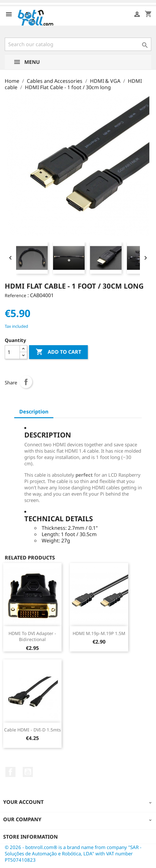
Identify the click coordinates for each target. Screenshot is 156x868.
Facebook (10, 772)
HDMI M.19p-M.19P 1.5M (99, 633)
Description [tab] (34, 412)
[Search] (78, 44)
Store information (30, 837)
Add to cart (58, 352)
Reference (15, 295)
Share (26, 382)
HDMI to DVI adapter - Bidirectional (32, 636)
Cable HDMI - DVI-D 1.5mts (33, 730)
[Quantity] (12, 352)
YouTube (28, 772)
